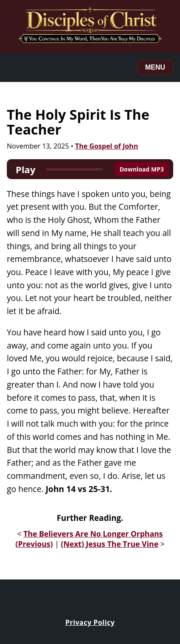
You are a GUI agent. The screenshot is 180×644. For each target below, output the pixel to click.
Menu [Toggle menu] (155, 67)
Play (26, 169)
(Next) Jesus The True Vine (110, 544)
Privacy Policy (90, 622)
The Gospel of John (106, 146)
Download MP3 (142, 169)
